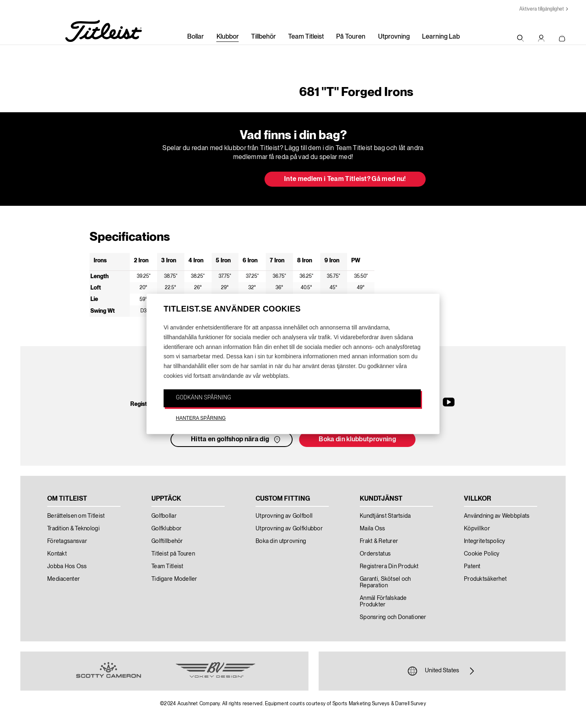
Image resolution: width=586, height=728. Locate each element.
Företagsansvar (67, 541)
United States (442, 671)
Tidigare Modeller (174, 579)
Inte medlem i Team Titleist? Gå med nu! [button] (345, 179)
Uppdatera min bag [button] (210, 180)
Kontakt (57, 554)
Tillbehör (263, 37)
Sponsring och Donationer (393, 617)
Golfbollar (164, 516)
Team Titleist (306, 37)
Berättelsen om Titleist (76, 516)
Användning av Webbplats (497, 516)
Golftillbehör (167, 541)
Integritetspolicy (485, 541)
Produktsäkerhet (485, 579)
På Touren (351, 37)
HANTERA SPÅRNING (201, 418)
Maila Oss (373, 529)
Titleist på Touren (173, 554)
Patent (472, 567)
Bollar (196, 37)
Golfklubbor (166, 529)
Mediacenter (63, 579)
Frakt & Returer (379, 541)
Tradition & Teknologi (73, 529)
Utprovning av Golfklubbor (289, 529)
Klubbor (228, 37)
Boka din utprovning (281, 541)
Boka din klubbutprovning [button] (357, 440)
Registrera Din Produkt (389, 567)
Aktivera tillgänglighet (542, 9)
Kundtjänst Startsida (385, 516)
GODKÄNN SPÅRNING (203, 397)
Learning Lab (441, 37)
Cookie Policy (482, 554)
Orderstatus (375, 554)
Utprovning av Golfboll (284, 516)
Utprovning (394, 37)
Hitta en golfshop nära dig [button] (236, 440)
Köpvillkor (477, 529)
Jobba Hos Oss (67, 567)
